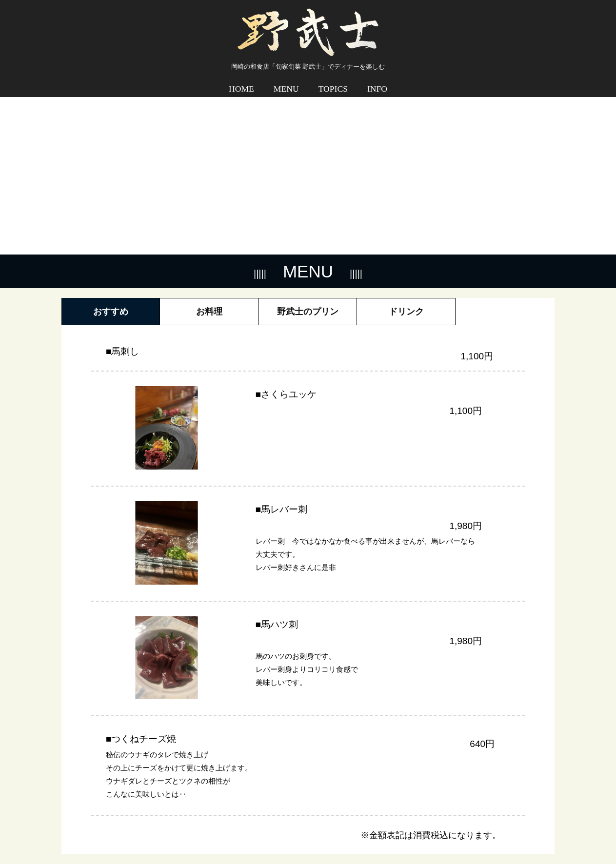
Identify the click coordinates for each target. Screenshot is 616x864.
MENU (286, 82)
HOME (241, 82)
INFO (377, 82)
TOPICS (333, 82)
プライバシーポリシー (516, 833)
